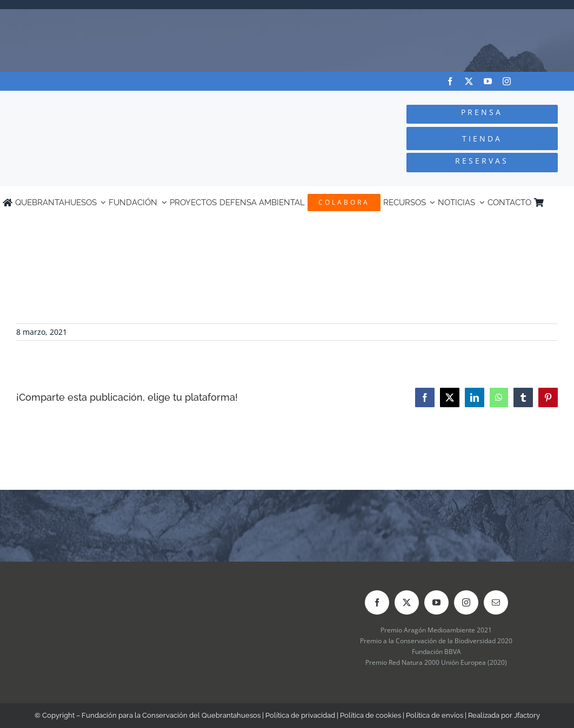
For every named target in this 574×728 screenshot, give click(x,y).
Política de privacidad (300, 715)
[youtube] (488, 81)
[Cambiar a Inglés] (566, 203)
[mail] (496, 602)
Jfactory (527, 715)
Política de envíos (435, 715)
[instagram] (507, 81)
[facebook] (450, 81)
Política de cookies (371, 715)
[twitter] (469, 81)
